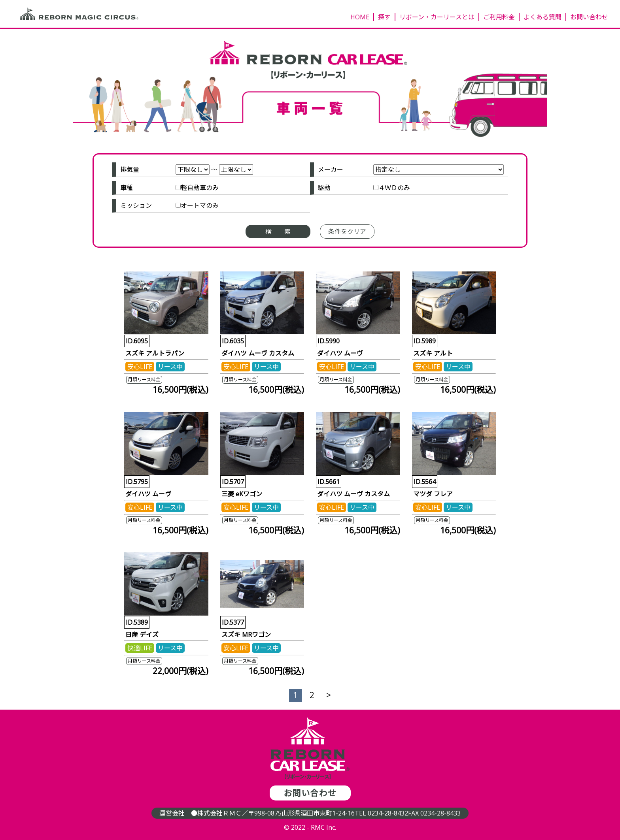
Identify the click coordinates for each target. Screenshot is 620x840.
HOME (360, 17)
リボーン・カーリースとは (437, 17)
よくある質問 (542, 17)
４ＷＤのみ (394, 188)
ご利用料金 (499, 17)
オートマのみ (200, 205)
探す (384, 17)
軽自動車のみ (200, 188)
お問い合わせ (589, 17)
